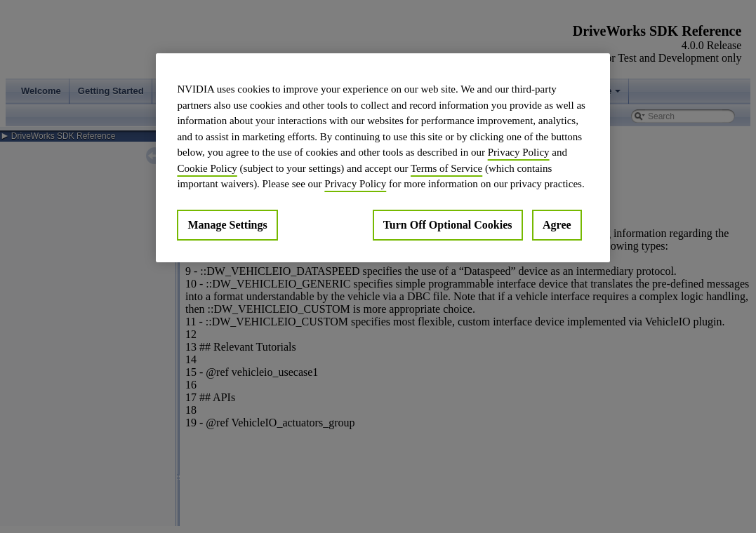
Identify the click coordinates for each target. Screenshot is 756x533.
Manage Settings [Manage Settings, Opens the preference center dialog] (227, 225)
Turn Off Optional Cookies (448, 225)
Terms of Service (446, 168)
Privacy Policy (519, 152)
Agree (557, 225)
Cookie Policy (207, 168)
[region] (383, 158)
